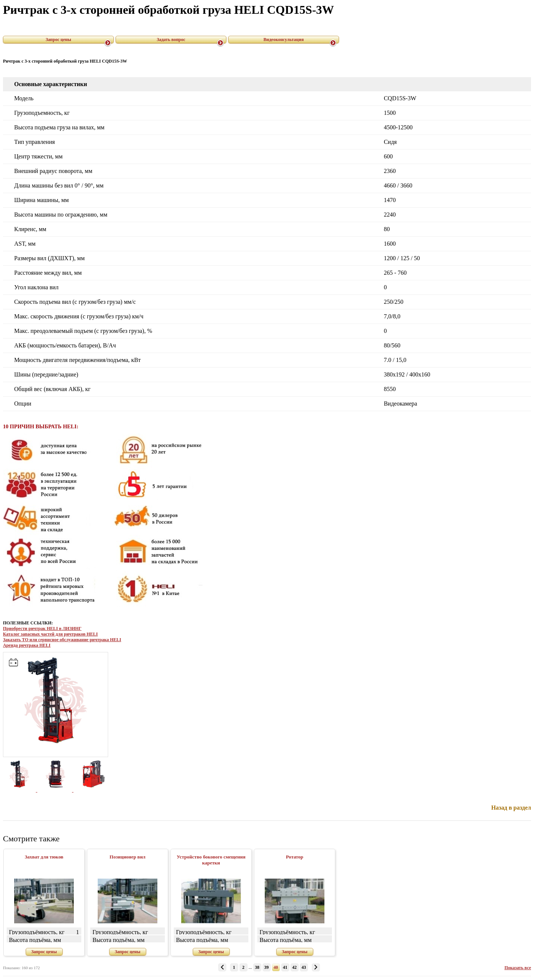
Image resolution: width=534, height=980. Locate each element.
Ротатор (295, 857)
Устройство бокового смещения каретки (211, 860)
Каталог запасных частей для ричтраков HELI (50, 634)
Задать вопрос (171, 40)
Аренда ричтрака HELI (27, 645)
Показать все (518, 968)
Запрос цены (58, 40)
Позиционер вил (128, 857)
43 (304, 967)
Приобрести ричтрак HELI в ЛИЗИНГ (42, 628)
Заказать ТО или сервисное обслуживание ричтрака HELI (62, 640)
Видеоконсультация (284, 40)
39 (267, 967)
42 (295, 967)
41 (285, 967)
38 (257, 967)
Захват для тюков (44, 857)
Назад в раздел (511, 808)
